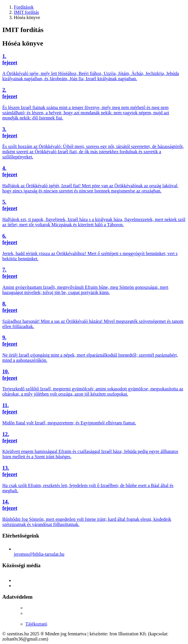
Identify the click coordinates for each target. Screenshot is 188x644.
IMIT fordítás (26, 12)
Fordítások (24, 7)
